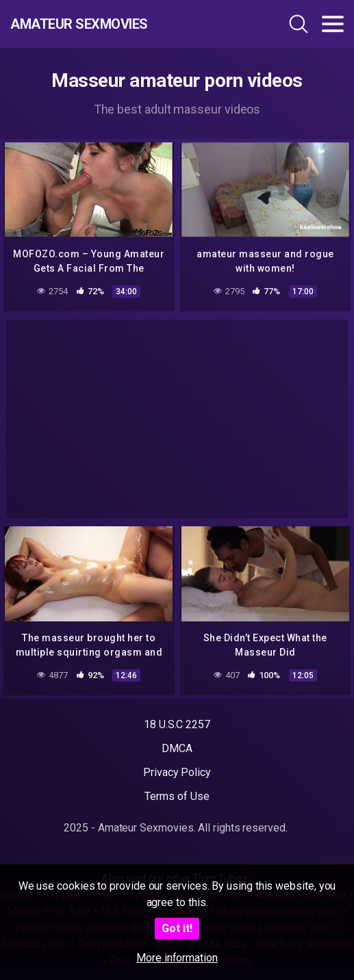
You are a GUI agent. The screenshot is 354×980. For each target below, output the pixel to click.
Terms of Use (177, 796)
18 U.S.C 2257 (177, 724)
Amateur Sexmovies (79, 24)
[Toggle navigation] (333, 24)
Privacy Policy (177, 772)
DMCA (177, 748)
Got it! (177, 928)
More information (177, 958)
